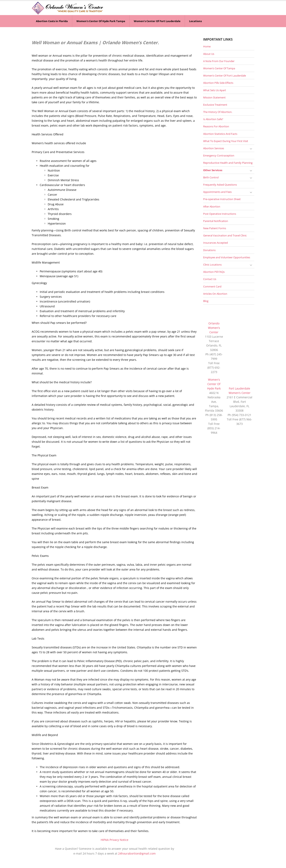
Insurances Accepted (216, 243)
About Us (209, 54)
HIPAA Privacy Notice (115, 840)
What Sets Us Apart (215, 90)
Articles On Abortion (215, 294)
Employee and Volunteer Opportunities (227, 257)
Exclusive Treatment (215, 105)
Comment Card (212, 286)
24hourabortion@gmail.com (137, 853)
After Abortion (212, 207)
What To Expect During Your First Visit (226, 141)
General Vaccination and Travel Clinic (225, 235)
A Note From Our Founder (219, 61)
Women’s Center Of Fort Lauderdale (157, 21)
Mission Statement (214, 97)
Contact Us (210, 279)
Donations (209, 250)
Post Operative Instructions (220, 214)
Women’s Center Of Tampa (219, 68)
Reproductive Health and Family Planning (228, 163)
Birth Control (211, 177)
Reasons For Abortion (216, 126)
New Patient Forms (215, 228)
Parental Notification (216, 221)
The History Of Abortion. (218, 112)
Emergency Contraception (219, 155)
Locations (195, 21)
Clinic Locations (212, 265)
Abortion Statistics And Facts (220, 134)
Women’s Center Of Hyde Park (214, 384)
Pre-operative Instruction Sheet (222, 199)
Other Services (213, 170)
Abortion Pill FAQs (214, 272)
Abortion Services (214, 148)
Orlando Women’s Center (214, 328)
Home (207, 46)
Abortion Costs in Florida (52, 21)
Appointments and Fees (217, 192)
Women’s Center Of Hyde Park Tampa (101, 21)
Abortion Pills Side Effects (218, 83)
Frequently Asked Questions (220, 185)
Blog (206, 301)
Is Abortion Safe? (213, 119)
